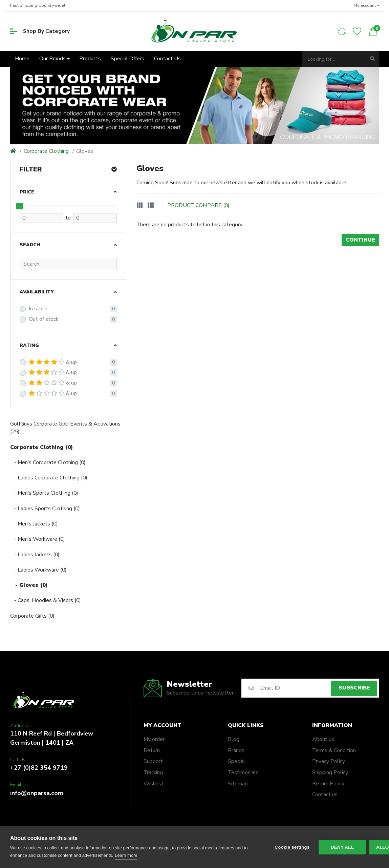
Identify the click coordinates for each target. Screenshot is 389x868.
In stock (38, 309)
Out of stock (44, 319)
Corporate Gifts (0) (32, 616)
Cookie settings (292, 847)
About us (323, 739)
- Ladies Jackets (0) (35, 555)
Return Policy (328, 784)
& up (53, 362)
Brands (236, 750)
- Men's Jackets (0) (34, 524)
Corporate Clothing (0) (41, 447)
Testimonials (243, 772)
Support (153, 761)
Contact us (325, 794)
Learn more (126, 855)
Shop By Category (40, 31)
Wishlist (154, 784)
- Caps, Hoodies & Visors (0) (46, 600)
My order (154, 739)
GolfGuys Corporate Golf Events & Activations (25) (65, 428)
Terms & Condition (334, 750)
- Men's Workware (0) (38, 539)
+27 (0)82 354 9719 (39, 768)
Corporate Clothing (46, 151)
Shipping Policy (330, 772)
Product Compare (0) (198, 205)
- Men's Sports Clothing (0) (44, 493)
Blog (234, 739)
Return (152, 750)
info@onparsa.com (37, 793)
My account (163, 726)
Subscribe (354, 688)
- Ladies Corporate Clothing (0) (49, 478)
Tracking (153, 772)
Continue (360, 240)
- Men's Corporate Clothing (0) (48, 462)
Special (236, 761)
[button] (366, 6)
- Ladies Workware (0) (38, 570)
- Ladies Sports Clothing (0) (45, 509)
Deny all (342, 847)
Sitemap (238, 784)
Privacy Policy (329, 761)
